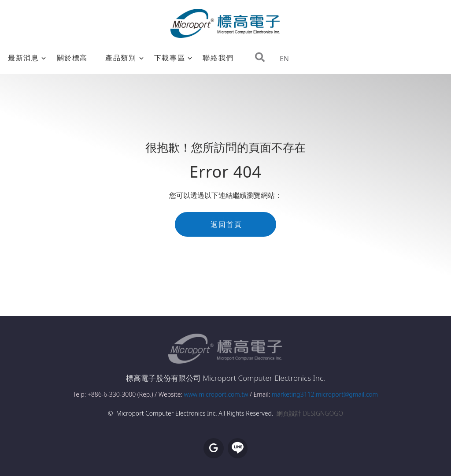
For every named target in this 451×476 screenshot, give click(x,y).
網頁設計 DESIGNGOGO (310, 413)
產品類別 (121, 58)
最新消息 (23, 58)
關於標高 (72, 58)
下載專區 (170, 58)
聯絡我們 (218, 58)
